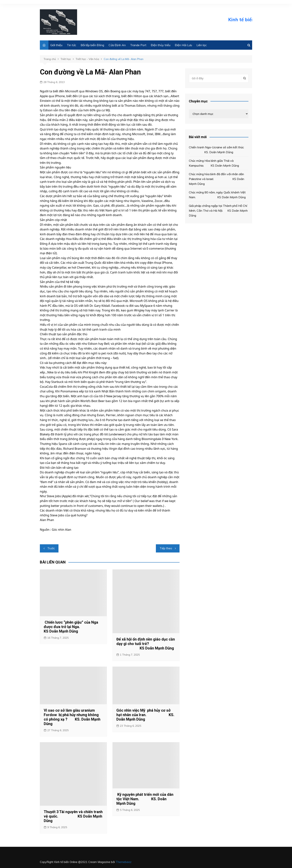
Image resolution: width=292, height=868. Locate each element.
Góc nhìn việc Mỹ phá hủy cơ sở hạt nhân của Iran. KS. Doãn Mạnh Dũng (145, 715)
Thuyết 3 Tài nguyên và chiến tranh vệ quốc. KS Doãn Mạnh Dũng (73, 816)
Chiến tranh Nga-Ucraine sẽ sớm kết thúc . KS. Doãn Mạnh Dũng (216, 150)
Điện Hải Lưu (183, 45)
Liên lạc (202, 45)
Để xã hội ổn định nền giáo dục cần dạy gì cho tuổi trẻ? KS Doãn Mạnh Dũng (146, 644)
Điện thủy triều (161, 45)
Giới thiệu (56, 45)
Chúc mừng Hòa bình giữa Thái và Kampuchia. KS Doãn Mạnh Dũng (214, 163)
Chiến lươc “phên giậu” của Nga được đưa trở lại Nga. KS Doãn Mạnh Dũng (71, 627)
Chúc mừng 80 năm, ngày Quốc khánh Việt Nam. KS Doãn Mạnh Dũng (217, 195)
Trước (51, 548)
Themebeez (124, 862)
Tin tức (72, 45)
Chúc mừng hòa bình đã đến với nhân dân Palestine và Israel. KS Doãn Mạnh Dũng (216, 179)
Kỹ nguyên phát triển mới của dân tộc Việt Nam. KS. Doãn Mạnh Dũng (145, 799)
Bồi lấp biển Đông (92, 45)
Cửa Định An (117, 45)
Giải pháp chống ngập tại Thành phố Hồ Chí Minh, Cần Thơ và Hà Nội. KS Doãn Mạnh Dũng (218, 210)
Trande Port (138, 45)
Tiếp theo (166, 548)
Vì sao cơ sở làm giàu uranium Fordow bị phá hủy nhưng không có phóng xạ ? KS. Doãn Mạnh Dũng (72, 717)
